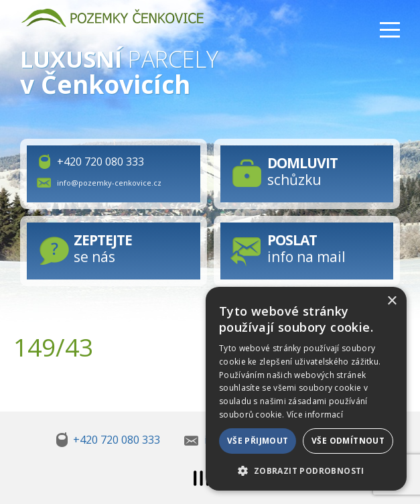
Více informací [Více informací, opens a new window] (315, 415)
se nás (103, 248)
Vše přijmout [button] (258, 441)
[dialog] (306, 389)
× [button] (392, 301)
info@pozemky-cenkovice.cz (109, 183)
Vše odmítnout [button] (348, 441)
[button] (306, 470)
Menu (390, 30)
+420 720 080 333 (100, 162)
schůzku (302, 171)
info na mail (306, 248)
